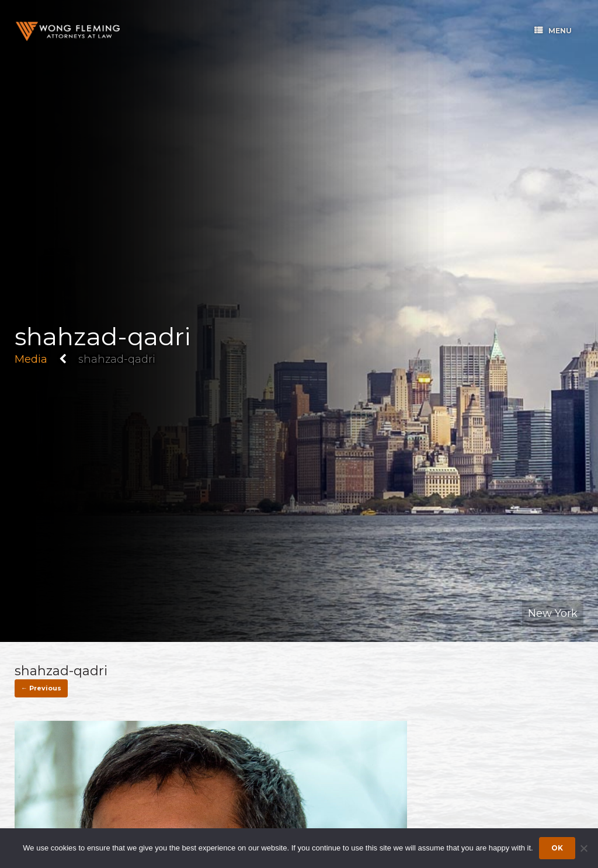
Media (31, 359)
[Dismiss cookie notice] (583, 848)
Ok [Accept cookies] (557, 848)
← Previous (41, 688)
